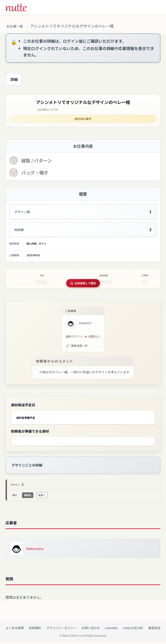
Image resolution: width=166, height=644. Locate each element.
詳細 (17, 81)
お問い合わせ (91, 629)
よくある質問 (15, 629)
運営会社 (154, 629)
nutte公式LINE (133, 629)
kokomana (35, 550)
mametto (112, 629)
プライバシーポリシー (61, 629)
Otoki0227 (85, 324)
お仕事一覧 (16, 26)
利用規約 (35, 629)
